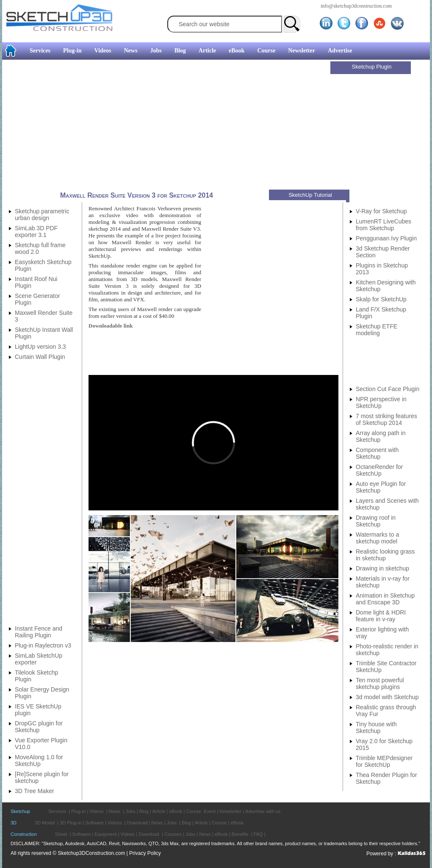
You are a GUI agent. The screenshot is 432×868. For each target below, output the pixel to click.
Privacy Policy (145, 853)
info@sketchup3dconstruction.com (356, 6)
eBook (237, 51)
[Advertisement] (167, 126)
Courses (173, 834)
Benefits (240, 834)
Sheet (61, 834)
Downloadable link (111, 326)
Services (40, 51)
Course (266, 51)
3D (14, 823)
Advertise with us (263, 811)
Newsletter (302, 51)
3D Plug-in (71, 823)
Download (137, 823)
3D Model (45, 823)
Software (95, 823)
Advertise (340, 51)
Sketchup (20, 811)
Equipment (106, 834)
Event (210, 811)
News (131, 51)
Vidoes (128, 834)
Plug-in (72, 51)
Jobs (156, 51)
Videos (103, 51)
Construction (24, 834)
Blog (180, 51)
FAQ (258, 834)
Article (207, 51)
